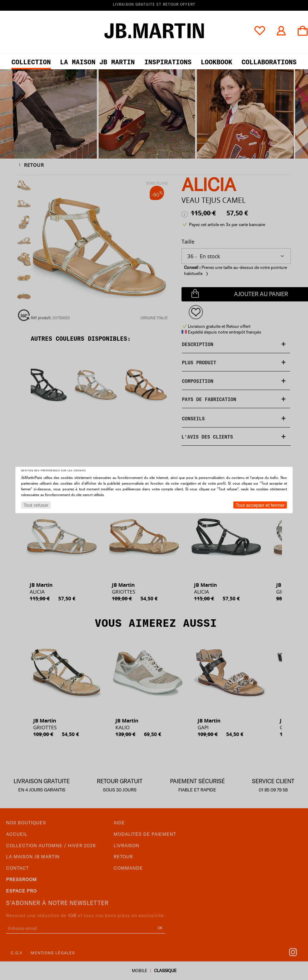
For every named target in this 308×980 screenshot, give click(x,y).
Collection (31, 62)
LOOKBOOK (217, 62)
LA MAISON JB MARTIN (97, 62)
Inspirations (168, 62)
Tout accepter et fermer (260, 505)
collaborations (269, 62)
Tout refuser (36, 505)
